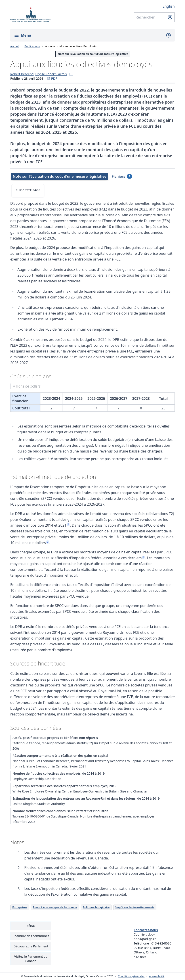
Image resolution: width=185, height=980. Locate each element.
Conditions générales (131, 976)
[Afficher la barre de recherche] (167, 35)
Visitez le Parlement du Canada (31, 959)
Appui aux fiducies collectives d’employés (71, 46)
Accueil (15, 46)
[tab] (59, 176)
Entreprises (20, 907)
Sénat (31, 926)
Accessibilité (157, 976)
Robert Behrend (22, 74)
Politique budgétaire (96, 907)
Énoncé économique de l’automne (55, 907)
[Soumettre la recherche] (170, 17)
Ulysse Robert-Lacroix (51, 74)
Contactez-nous (146, 930)
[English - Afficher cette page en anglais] (154, 6)
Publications (32, 46)
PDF (52, 79)
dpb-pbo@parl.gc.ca (145, 937)
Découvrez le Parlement (31, 946)
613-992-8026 (161, 943)
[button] (71, 74)
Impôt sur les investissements (135, 907)
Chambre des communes (31, 936)
